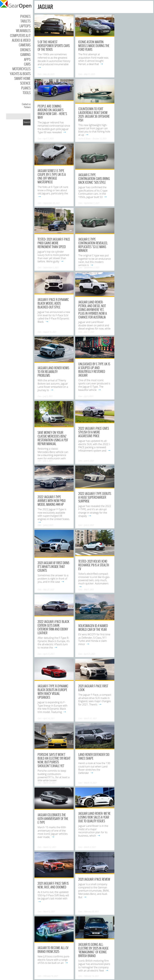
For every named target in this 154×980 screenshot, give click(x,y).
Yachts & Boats (20, 74)
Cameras (25, 45)
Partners (27, 107)
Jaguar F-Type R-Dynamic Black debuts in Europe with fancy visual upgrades (53, 692)
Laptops (25, 26)
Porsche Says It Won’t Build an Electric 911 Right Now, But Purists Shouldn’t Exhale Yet (54, 760)
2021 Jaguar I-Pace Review (94, 879)
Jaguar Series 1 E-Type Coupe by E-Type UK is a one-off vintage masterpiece (52, 176)
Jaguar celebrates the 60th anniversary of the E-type (53, 818)
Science (25, 83)
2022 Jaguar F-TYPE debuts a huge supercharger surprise (95, 497)
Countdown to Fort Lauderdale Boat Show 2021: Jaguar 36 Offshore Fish (94, 114)
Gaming (25, 54)
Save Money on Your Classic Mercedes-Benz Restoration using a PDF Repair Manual (53, 438)
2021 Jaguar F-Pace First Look (93, 688)
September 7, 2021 (92, 203)
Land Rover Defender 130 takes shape (94, 756)
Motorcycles (21, 69)
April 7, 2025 (48, 139)
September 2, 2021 (51, 267)
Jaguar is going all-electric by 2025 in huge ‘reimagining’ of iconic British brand (93, 950)
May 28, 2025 (49, 74)
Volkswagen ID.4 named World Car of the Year (93, 627)
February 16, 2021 (51, 976)
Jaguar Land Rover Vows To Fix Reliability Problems (53, 372)
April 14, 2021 (49, 718)
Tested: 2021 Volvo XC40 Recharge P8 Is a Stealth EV (94, 565)
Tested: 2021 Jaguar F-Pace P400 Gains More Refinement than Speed (54, 243)
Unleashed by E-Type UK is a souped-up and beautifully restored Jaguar (94, 370)
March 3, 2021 (90, 847)
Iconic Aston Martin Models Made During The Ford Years (94, 46)
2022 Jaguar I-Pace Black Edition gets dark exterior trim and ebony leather (53, 627)
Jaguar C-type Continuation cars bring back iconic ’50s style (94, 178)
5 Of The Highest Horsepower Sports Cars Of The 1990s (54, 46)
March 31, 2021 (91, 718)
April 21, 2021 (49, 654)
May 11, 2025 (90, 74)
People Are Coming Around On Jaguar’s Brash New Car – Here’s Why (52, 112)
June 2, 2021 (48, 525)
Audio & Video (21, 40)
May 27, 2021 (49, 590)
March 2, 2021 (49, 912)
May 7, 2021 (89, 590)
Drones (25, 50)
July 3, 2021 (48, 461)
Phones (25, 16)
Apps (27, 59)
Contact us (26, 104)
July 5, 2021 (48, 396)
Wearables (23, 30)
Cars (27, 64)
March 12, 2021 (50, 847)
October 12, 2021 (100, 139)
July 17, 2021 (89, 332)
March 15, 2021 (91, 783)
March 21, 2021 (50, 783)
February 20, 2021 (92, 912)
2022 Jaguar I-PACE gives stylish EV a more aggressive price (94, 432)
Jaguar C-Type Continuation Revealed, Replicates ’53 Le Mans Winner (93, 245)
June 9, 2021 (89, 461)
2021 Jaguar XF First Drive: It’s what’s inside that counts (54, 567)
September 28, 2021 (52, 203)
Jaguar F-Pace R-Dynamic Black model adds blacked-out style (53, 303)
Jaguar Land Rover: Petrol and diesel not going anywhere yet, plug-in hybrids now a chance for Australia (93, 309)
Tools (27, 93)
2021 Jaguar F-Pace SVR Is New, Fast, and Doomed (53, 885)
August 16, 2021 (50, 332)
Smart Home (22, 78)
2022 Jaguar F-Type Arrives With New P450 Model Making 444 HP (52, 501)
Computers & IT (20, 35)
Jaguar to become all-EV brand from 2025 (53, 950)
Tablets (26, 21)
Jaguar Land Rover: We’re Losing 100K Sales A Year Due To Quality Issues (94, 817)
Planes (26, 88)
